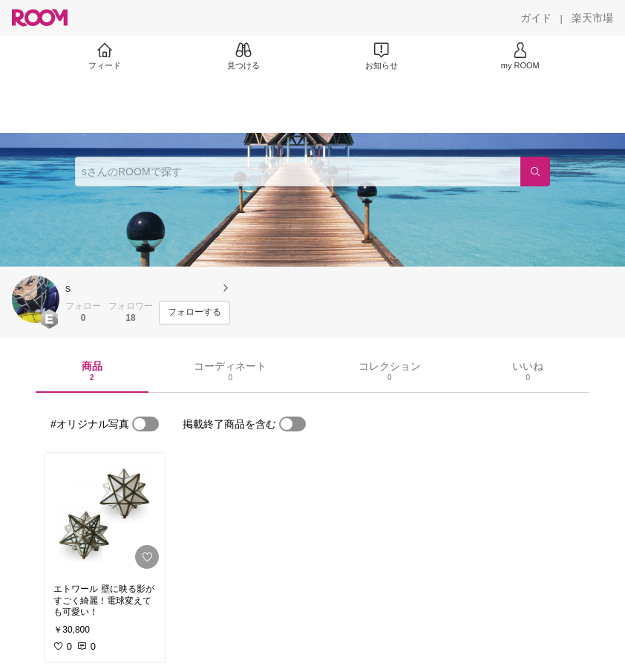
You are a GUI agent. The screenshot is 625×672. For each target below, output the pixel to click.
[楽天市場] (592, 18)
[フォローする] (194, 313)
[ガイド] (536, 18)
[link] (105, 514)
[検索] (535, 172)
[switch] (145, 424)
